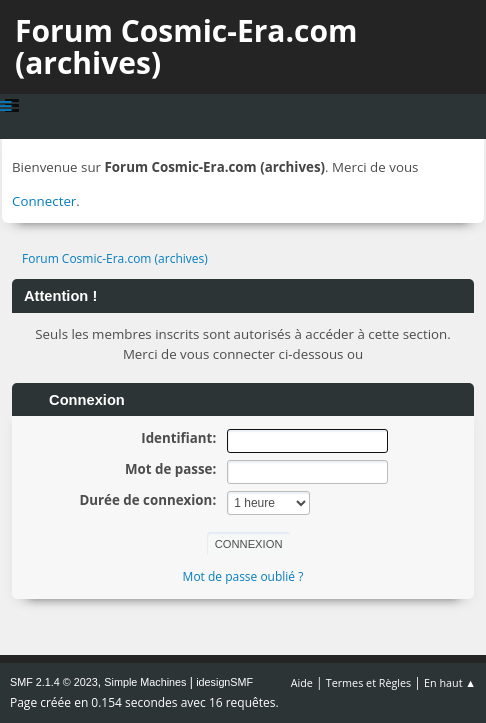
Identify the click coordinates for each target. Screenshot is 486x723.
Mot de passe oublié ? (243, 576)
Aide (302, 682)
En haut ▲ (450, 682)
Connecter (44, 201)
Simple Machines (145, 682)
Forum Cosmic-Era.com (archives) (186, 46)
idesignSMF (224, 682)
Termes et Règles (369, 682)
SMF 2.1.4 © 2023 (54, 682)
